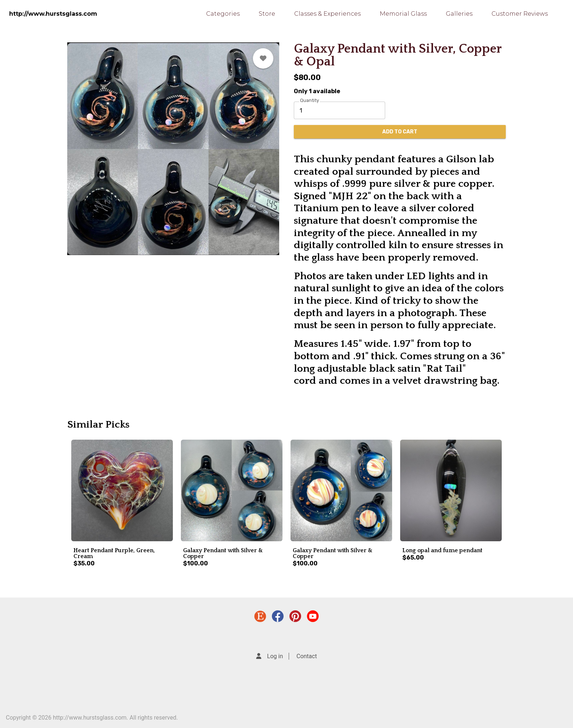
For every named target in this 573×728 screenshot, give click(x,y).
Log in (275, 656)
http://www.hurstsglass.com (53, 14)
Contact (307, 656)
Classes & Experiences (327, 14)
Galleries (459, 14)
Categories (223, 14)
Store (267, 14)
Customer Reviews (520, 14)
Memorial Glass (403, 14)
